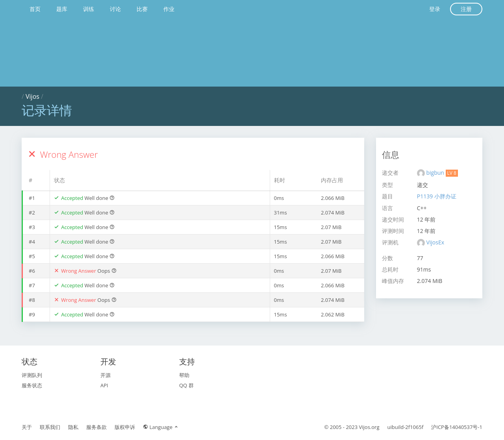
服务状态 (32, 385)
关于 (27, 427)
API (104, 385)
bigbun (436, 173)
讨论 (115, 9)
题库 (62, 9)
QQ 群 (186, 385)
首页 (35, 9)
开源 (106, 375)
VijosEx (435, 242)
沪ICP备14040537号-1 (457, 427)
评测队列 (32, 375)
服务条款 (96, 427)
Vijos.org (369, 427)
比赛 (142, 9)
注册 (466, 9)
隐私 (73, 427)
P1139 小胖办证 (437, 196)
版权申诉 (125, 427)
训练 (89, 9)
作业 (169, 9)
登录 (435, 9)
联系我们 (50, 427)
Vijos (32, 96)
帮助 (184, 375)
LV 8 (452, 173)
